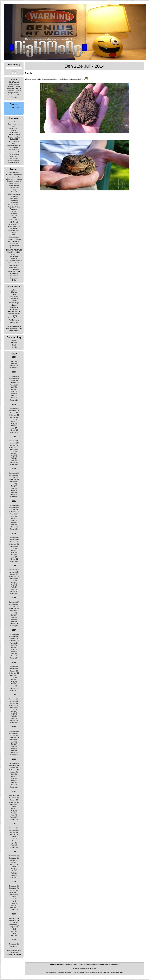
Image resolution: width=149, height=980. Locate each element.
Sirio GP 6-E (14, 244)
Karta (14, 341)
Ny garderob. (14, 133)
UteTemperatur (14, 84)
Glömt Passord (14, 82)
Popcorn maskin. (14, 137)
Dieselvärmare (14, 237)
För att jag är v (14, 154)
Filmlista (14, 97)
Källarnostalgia (14, 303)
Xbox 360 (14, 216)
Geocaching (14, 296)
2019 (14, 566)
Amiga (14, 233)
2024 (14, 404)
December (12, 376)
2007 (14, 940)
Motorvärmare (14, 185)
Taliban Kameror (14, 183)
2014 (14, 727)
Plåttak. (14, 130)
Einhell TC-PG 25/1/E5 (14, 250)
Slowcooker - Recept (14, 91)
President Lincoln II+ (14, 239)
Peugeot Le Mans (14, 314)
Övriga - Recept (14, 93)
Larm (14, 211)
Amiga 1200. (14, 156)
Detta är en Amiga (14, 135)
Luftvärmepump (14, 173)
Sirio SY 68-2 (14, 220)
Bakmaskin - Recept (14, 86)
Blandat (14, 292)
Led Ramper (14, 196)
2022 (14, 469)
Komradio (14, 301)
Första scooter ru (14, 161)
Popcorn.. (14, 126)
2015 (14, 695)
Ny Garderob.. (14, 128)
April (13, 361)
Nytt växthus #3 (14, 141)
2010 (14, 852)
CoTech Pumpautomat (14, 175)
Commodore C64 (14, 95)
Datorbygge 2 (14, 267)
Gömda (14, 347)
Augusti (12, 385)
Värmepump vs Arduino (14, 179)
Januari (12, 368)
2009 (14, 882)
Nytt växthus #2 (14, 150)
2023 (14, 436)
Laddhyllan (14, 256)
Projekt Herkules (14, 318)
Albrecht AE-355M (14, 205)
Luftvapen (14, 305)
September (12, 383)
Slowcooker (14, 278)
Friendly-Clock (14, 188)
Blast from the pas (14, 124)
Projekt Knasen (14, 320)
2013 (14, 759)
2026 (14, 357)
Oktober (12, 381)
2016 (14, 662)
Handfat (14, 192)
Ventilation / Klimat (14, 207)
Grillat (14, 280)
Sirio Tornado (14, 222)
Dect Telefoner (14, 269)
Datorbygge (14, 200)
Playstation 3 (14, 213)
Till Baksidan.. (14, 148)
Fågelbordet (14, 203)
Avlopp (14, 190)
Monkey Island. (14, 152)
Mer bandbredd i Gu (14, 145)
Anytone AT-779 (14, 224)
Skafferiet (14, 254)
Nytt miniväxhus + (14, 163)
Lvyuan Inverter (14, 246)
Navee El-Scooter (14, 263)
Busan (14, 294)
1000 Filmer (14, 198)
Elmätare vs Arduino (14, 181)
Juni (12, 389)
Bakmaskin (14, 276)
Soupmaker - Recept (14, 88)
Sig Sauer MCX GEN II (14, 261)
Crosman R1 (14, 258)
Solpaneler (14, 248)
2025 (14, 372)
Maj (12, 391)
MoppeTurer (14, 309)
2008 (14, 914)
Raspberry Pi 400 (14, 231)
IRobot (14, 218)
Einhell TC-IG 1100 (14, 252)
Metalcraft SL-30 (14, 271)
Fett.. (14, 143)
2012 (14, 791)
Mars (12, 363)
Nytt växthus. (14, 158)
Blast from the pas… (14, 122)
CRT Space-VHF (14, 241)
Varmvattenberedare (14, 177)
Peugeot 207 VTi (14, 311)
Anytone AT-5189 (14, 226)
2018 (14, 598)
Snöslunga (14, 322)
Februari (12, 366)
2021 (14, 501)
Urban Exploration (14, 194)
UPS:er (14, 235)
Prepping (14, 316)
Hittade (14, 345)
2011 (14, 824)
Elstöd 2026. (14, 139)
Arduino (14, 290)
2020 (14, 533)
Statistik (14, 343)
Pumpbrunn (14, 209)
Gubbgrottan (14, 299)
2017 (14, 630)
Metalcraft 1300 (14, 265)
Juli (12, 387)
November (12, 379)
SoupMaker (14, 274)
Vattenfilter (14, 228)
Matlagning (14, 307)
